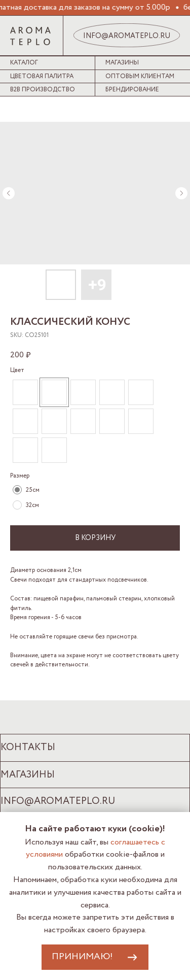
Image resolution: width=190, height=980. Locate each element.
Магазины (122, 63)
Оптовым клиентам (140, 76)
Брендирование (132, 90)
